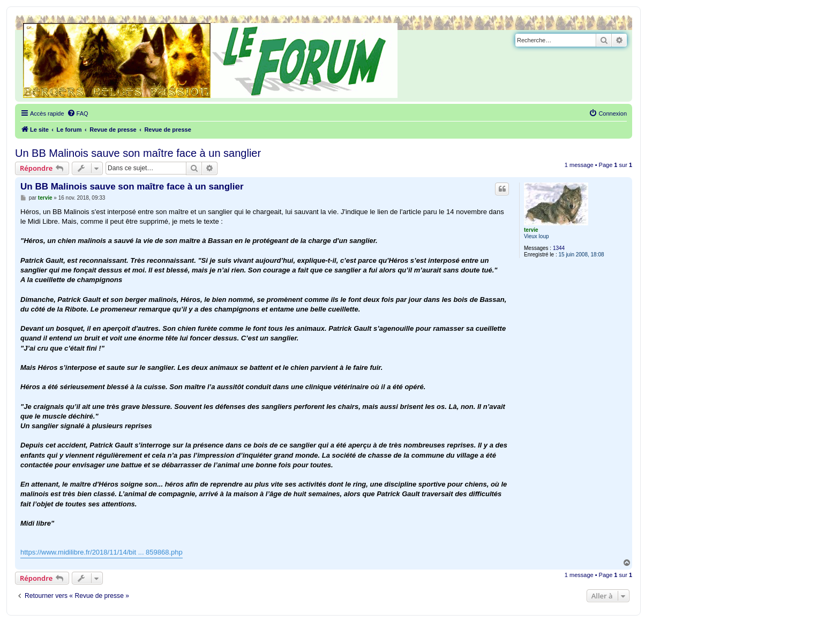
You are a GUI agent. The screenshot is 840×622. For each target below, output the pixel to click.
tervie (531, 230)
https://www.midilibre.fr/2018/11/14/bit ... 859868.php (102, 552)
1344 (559, 248)
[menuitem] (78, 113)
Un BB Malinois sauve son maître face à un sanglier (138, 153)
